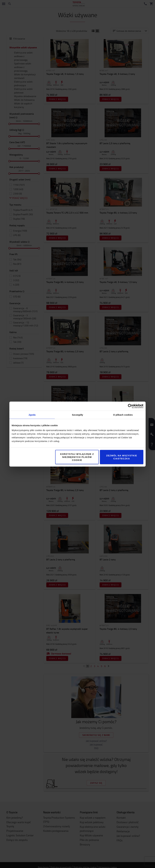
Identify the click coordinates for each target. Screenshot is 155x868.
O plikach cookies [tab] (123, 415)
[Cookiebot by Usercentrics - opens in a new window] (130, 406)
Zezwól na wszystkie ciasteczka (122, 457)
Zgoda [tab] (32, 415)
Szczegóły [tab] (77, 415)
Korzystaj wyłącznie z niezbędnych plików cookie (77, 457)
